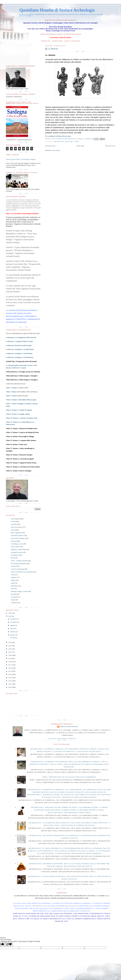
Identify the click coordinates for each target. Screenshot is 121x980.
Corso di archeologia (17, 569)
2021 (10, 652)
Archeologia (59, 141)
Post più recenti (50, 146)
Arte (12, 589)
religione (69, 141)
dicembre (14, 619)
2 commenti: (89, 139)
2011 (10, 684)
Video (13, 575)
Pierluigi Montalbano (69, 727)
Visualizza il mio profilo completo (62, 739)
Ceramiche (14, 603)
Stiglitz (13, 580)
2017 (10, 665)
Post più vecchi (110, 146)
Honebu (13, 541)
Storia (76, 141)
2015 (10, 671)
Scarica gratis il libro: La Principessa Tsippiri (21, 159)
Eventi (13, 521)
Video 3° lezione (11, 388)
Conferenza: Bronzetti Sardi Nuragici (19, 345)
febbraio (13, 632)
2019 (10, 658)
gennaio (13, 635)
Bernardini (14, 586)
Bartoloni (14, 594)
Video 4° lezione (11, 392)
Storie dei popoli (16, 527)
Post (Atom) (56, 150)
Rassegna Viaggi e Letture (19, 591)
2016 (10, 668)
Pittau (13, 558)
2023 (10, 646)
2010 (10, 687)
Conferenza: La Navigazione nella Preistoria (21, 337)
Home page (80, 146)
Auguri (13, 600)
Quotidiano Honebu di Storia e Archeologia (57, 10)
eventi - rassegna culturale (19, 561)
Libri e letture (15, 547)
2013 (10, 678)
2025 (10, 616)
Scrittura (14, 566)
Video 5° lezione (11, 396)
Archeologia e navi (17, 544)
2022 (10, 649)
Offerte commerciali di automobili (22, 572)
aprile (12, 628)
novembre (14, 622)
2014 (10, 674)
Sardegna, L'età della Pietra (24, 349)
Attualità (14, 524)
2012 (10, 681)
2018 (10, 662)
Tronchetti (14, 597)
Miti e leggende (16, 533)
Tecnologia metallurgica (19, 563)
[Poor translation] (9, 944)
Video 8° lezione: (19, 410)
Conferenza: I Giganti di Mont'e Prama (19, 341)
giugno (13, 625)
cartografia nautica (17, 552)
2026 (10, 613)
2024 (10, 642)
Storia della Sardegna (18, 538)
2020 (10, 655)
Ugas (12, 583)
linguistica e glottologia (18, 549)
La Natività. (53, 49)
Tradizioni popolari (17, 535)
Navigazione (15, 555)
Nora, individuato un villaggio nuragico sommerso (69, 777)
